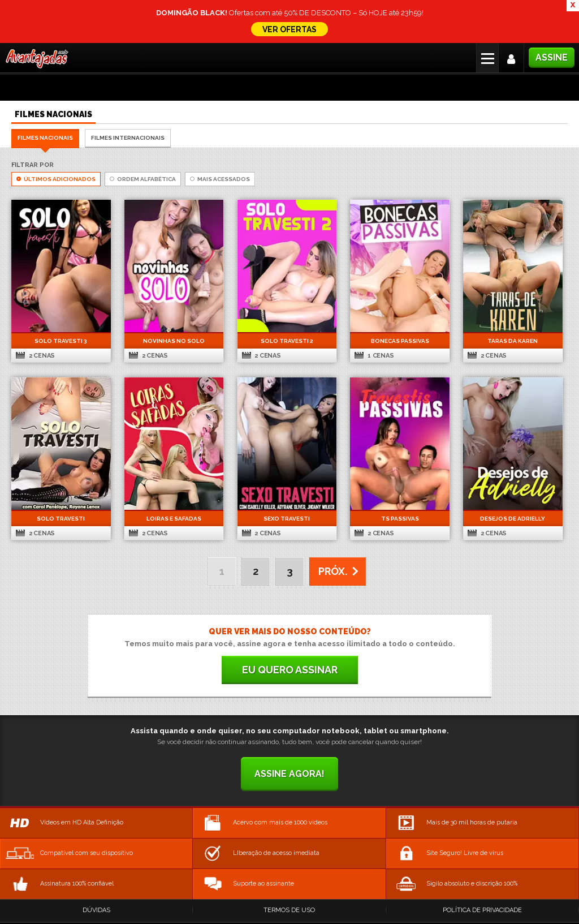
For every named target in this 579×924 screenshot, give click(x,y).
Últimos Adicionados (56, 179)
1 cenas (374, 356)
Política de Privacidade (482, 910)
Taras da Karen (513, 341)
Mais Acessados (220, 179)
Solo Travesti (61, 519)
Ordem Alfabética (143, 179)
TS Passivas (400, 519)
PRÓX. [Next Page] (333, 571)
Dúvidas (96, 910)
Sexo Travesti (287, 519)
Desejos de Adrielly (513, 519)
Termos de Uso (289, 910)
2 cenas (35, 356)
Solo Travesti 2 (287, 341)
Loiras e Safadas (174, 519)
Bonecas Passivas (400, 341)
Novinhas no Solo (174, 341)
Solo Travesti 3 (61, 341)
